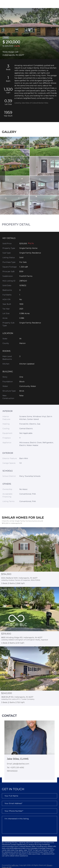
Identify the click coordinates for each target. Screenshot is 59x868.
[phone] (29, 811)
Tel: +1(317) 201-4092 (15, 767)
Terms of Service (28, 852)
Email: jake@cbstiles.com (18, 764)
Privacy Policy (43, 852)
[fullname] (29, 796)
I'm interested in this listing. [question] (29, 825)
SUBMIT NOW (29, 839)
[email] (29, 803)
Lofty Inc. (15, 865)
